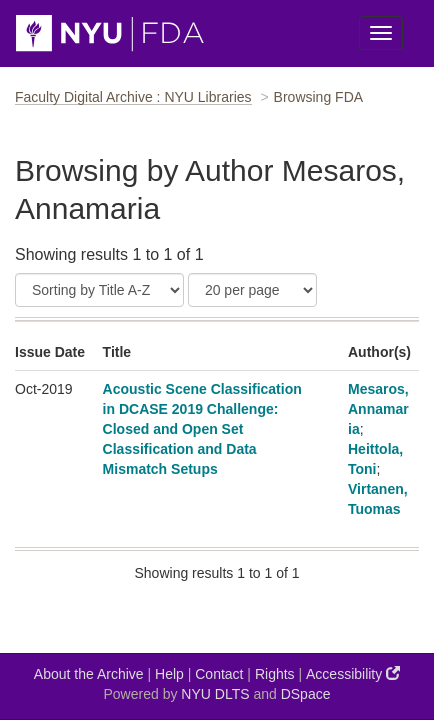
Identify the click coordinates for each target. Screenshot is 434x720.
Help (169, 674)
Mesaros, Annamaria (378, 409)
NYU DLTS (215, 694)
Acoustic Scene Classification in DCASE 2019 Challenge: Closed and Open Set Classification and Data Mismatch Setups (202, 429)
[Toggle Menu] (381, 33)
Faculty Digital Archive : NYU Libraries (133, 97)
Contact (219, 674)
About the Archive (89, 674)
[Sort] (99, 290)
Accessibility (353, 673)
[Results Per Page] (252, 290)
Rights (275, 674)
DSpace (306, 694)
